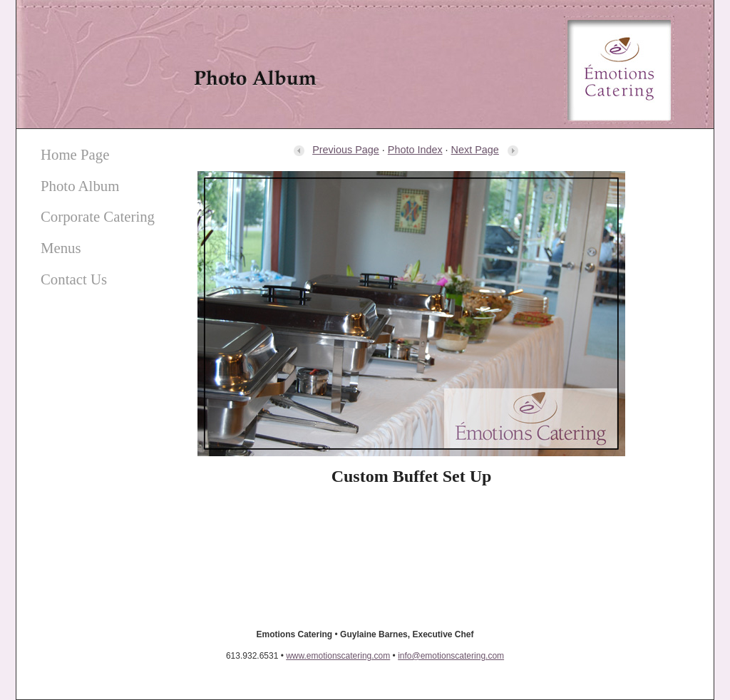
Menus (61, 248)
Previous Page (336, 150)
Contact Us (74, 279)
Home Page (75, 154)
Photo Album (80, 186)
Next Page (485, 150)
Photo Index (415, 150)
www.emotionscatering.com (338, 656)
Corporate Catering (98, 216)
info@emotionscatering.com (451, 656)
